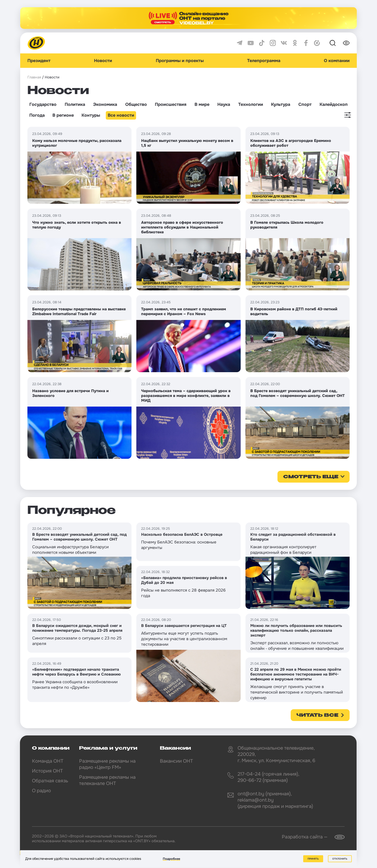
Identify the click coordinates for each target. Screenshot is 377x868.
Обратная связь (50, 781)
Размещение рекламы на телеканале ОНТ (107, 780)
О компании (337, 61)
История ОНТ (47, 771)
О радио (41, 791)
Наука (224, 104)
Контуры (91, 115)
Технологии (251, 104)
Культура (281, 104)
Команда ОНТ (48, 761)
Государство (43, 104)
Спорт (305, 104)
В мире (202, 104)
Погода (37, 115)
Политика (75, 104)
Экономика (105, 104)
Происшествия (171, 104)
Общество (136, 104)
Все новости (121, 115)
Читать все (317, 715)
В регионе (63, 115)
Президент (39, 61)
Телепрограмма (264, 61)
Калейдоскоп (334, 104)
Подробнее (171, 859)
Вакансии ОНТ (176, 761)
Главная (34, 77)
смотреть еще (311, 477)
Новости (103, 61)
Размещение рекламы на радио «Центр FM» (107, 764)
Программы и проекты (180, 61)
